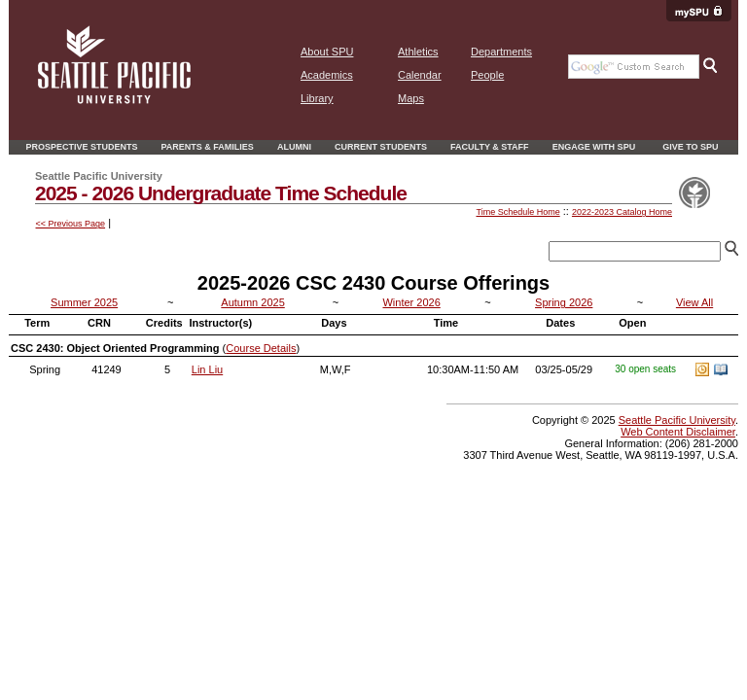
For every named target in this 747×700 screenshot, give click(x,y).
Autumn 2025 (252, 302)
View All (694, 302)
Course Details (261, 348)
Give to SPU (690, 147)
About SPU (327, 52)
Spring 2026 (564, 302)
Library (317, 98)
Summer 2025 (84, 302)
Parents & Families (208, 147)
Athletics (418, 52)
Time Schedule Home (517, 212)
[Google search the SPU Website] (634, 67)
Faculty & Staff (490, 147)
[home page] (114, 100)
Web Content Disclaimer (678, 432)
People (487, 75)
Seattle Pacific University (677, 420)
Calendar (420, 75)
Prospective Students (81, 147)
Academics (327, 75)
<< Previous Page (71, 224)
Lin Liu (207, 369)
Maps (411, 98)
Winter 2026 (411, 302)
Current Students (381, 147)
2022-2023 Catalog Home (622, 212)
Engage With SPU (594, 147)
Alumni (294, 147)
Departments (501, 52)
